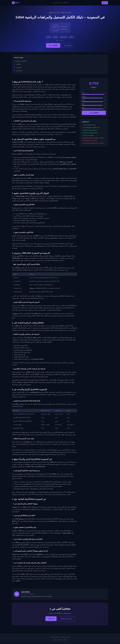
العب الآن (104, 3)
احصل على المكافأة (66, 619)
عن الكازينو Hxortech (21, 62)
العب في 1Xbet (53, 46)
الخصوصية (59, 640)
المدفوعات (19, 68)
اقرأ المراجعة (68, 46)
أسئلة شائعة (19, 71)
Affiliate (65, 640)
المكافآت (18, 65)
